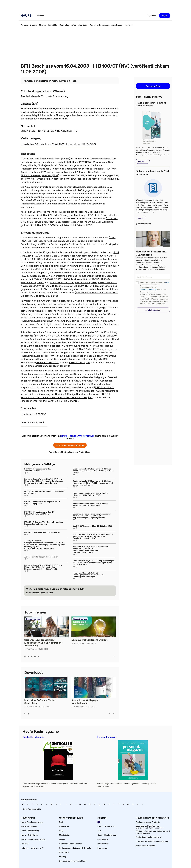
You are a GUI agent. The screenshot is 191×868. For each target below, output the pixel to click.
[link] (25, 25)
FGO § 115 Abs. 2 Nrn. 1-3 (63, 131)
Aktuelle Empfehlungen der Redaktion (41, 557)
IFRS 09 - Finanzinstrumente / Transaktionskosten (38, 470)
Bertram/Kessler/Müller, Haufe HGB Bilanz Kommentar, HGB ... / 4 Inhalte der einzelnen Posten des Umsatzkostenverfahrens (44, 481)
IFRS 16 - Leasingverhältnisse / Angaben (42, 532)
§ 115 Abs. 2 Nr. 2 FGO (47, 336)
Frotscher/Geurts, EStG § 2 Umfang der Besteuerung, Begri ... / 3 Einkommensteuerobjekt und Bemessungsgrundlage (90, 549)
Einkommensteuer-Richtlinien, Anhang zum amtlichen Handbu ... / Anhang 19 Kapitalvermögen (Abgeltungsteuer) (92, 516)
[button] (165, 16)
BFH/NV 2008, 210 (46, 296)
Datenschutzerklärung (148, 290)
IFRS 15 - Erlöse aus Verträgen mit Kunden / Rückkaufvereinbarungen (44, 523)
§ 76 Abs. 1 (68, 225)
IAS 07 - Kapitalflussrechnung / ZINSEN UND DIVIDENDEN (44, 492)
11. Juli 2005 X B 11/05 (62, 283)
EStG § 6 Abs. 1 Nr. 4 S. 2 (34, 131)
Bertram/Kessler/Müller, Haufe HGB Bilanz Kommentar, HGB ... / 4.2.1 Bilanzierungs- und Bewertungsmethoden (93, 483)
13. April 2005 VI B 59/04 (96, 279)
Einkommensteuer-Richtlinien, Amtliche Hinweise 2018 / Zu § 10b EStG (90, 494)
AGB (167, 283)
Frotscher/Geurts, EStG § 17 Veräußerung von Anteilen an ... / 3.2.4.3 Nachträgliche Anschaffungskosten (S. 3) (93, 536)
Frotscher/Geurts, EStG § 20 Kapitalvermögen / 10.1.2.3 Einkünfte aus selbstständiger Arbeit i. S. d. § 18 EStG (94, 563)
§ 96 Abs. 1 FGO (84, 225)
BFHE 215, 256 (60, 286)
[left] (109, 656)
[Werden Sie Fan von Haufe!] (99, 822)
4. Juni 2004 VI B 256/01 (39, 279)
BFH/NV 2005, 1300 (32, 283)
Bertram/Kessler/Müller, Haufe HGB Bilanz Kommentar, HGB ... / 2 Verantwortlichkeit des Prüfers (93, 471)
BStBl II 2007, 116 (79, 286)
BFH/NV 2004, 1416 (65, 279)
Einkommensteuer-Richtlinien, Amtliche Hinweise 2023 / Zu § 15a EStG (90, 504)
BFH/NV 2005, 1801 (86, 283)
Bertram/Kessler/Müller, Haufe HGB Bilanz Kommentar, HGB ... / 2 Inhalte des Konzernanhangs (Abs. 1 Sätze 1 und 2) (43, 567)
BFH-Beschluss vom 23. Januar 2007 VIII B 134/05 (66, 396)
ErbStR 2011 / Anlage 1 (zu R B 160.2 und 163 (93, 526)
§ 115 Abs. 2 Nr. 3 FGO (43, 225)
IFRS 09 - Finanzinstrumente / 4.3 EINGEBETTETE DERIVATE (39, 513)
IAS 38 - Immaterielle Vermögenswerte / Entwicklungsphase (42, 503)
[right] (114, 656)
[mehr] (129, 25)
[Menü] (41, 16)
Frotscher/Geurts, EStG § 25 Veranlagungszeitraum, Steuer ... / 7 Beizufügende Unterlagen (89, 575)
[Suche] (152, 16)
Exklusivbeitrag (33, 619)
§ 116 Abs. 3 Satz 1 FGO (85, 349)
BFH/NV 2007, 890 (82, 397)
